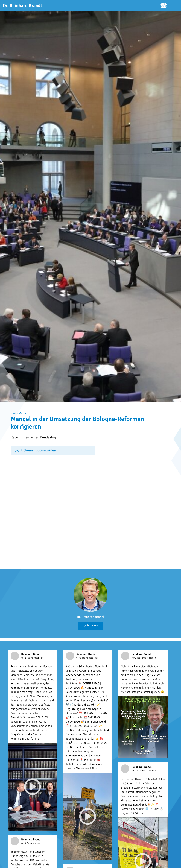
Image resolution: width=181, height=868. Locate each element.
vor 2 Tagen (137, 658)
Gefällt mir (90, 626)
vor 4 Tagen (27, 843)
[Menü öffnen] (174, 6)
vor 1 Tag (26, 658)
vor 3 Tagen (137, 771)
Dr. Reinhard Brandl (90, 617)
